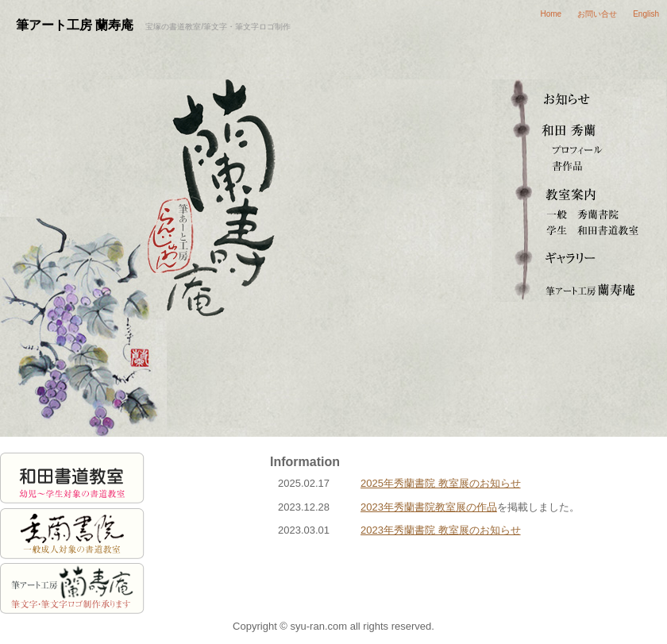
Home (551, 14)
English (646, 14)
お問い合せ (597, 14)
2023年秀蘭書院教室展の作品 (429, 507)
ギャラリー (580, 254)
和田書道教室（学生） (580, 230)
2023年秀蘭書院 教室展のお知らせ (441, 530)
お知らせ (580, 95)
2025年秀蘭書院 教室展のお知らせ (441, 483)
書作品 (580, 167)
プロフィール (580, 151)
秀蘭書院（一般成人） (580, 214)
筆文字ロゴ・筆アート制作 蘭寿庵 (580, 286)
